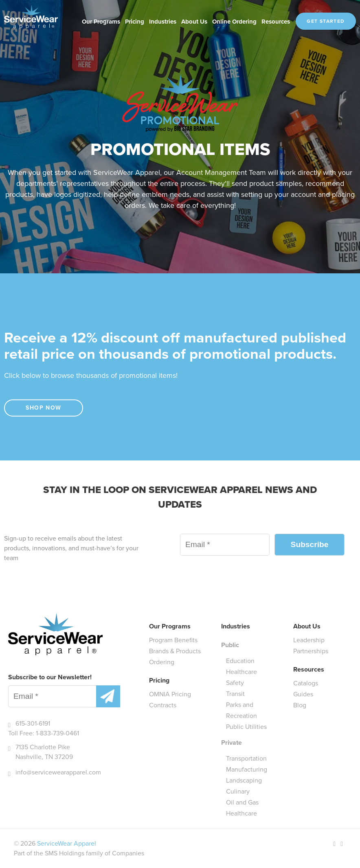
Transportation (246, 758)
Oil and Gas (242, 802)
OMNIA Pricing (170, 694)
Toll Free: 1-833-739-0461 (44, 733)
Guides (303, 694)
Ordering (162, 662)
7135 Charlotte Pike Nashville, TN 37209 (44, 752)
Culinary (238, 791)
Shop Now (43, 408)
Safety (235, 683)
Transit (235, 694)
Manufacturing (247, 769)
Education (240, 661)
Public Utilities (246, 727)
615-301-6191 (33, 723)
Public (230, 645)
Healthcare (241, 672)
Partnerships (311, 651)
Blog (300, 705)
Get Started (326, 21)
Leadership (309, 640)
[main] (180, 290)
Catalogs (306, 683)
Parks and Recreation (241, 710)
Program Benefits (173, 640)
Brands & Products (175, 651)
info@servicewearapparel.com (58, 772)
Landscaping (244, 780)
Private (232, 743)
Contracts (163, 705)
